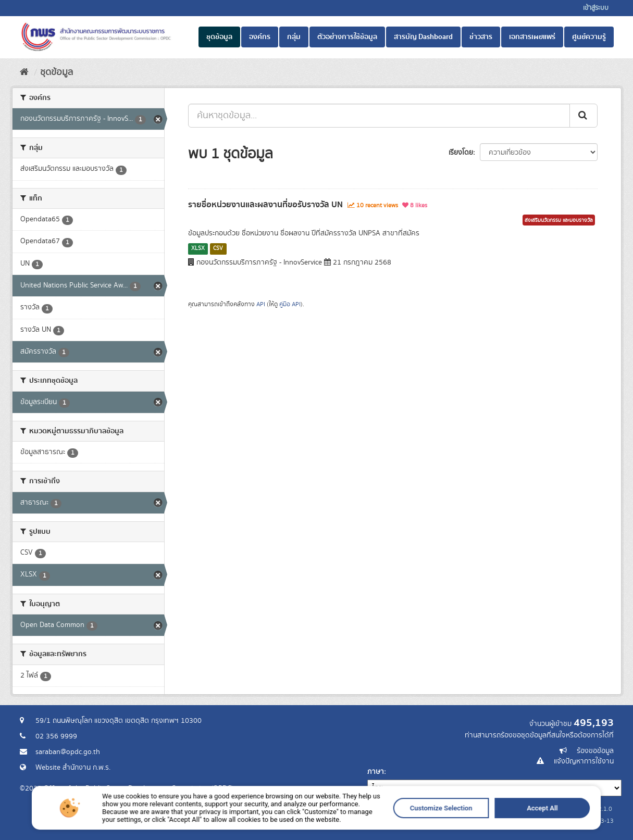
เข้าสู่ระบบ (596, 8)
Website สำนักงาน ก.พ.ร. (73, 768)
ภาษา (376, 772)
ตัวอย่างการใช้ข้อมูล (347, 37)
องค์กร (260, 37)
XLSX (198, 248)
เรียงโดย (461, 153)
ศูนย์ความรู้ (589, 37)
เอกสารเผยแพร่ (532, 37)
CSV (218, 248)
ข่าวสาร (481, 37)
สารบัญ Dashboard (423, 37)
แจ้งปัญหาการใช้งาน (584, 761)
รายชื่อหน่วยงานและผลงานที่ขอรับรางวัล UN (265, 205)
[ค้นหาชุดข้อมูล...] (379, 116)
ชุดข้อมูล (219, 37)
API (261, 304)
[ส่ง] (584, 116)
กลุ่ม (294, 37)
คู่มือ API (290, 304)
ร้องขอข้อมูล (595, 751)
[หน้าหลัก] (24, 72)
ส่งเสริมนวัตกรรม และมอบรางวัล (559, 220)
